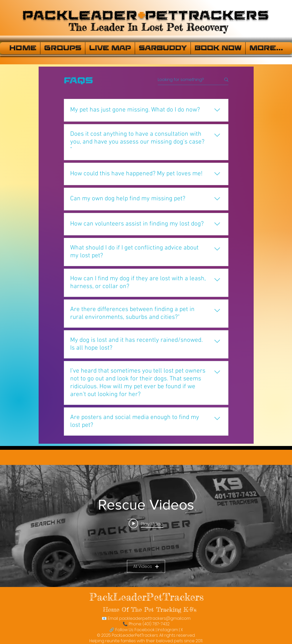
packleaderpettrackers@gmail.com (155, 618)
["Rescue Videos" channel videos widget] (146, 526)
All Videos (146, 566)
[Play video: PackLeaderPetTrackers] (146, 524)
